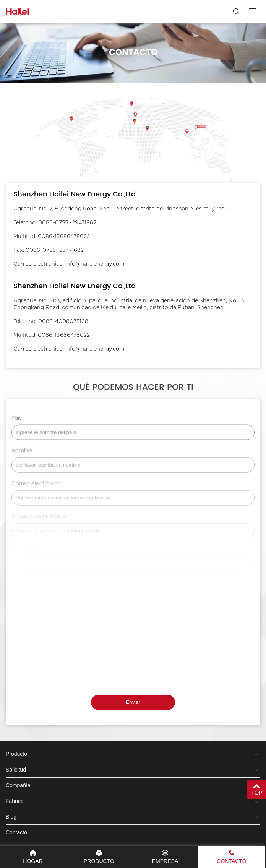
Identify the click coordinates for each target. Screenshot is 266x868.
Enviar (133, 702)
